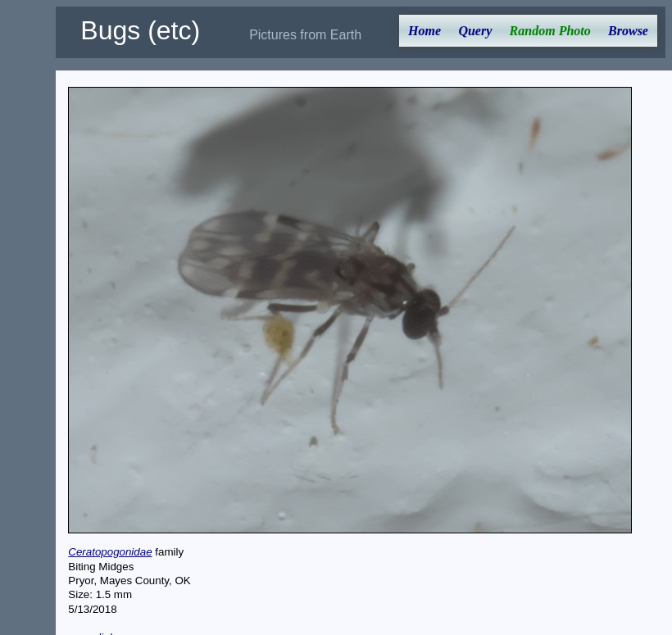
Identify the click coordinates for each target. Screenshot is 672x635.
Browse (628, 31)
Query (475, 31)
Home (425, 31)
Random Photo (550, 31)
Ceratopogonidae (110, 552)
